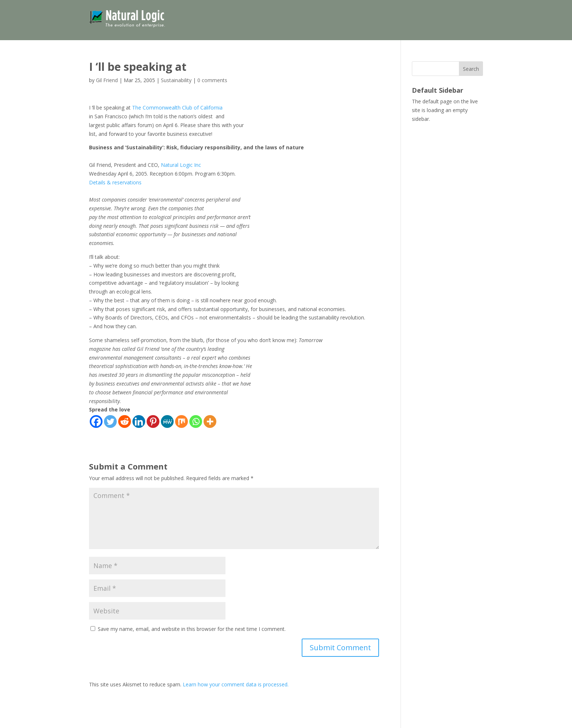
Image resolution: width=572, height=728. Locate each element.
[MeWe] (167, 422)
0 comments (212, 80)
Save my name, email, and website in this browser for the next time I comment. (192, 629)
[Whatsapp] (196, 422)
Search (471, 69)
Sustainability (176, 80)
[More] (210, 422)
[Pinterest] (153, 422)
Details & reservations (115, 182)
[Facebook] (96, 422)
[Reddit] (125, 422)
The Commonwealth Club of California (177, 108)
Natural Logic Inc (181, 165)
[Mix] (181, 422)
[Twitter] (110, 422)
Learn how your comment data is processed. (236, 684)
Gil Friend (107, 80)
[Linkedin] (139, 422)
